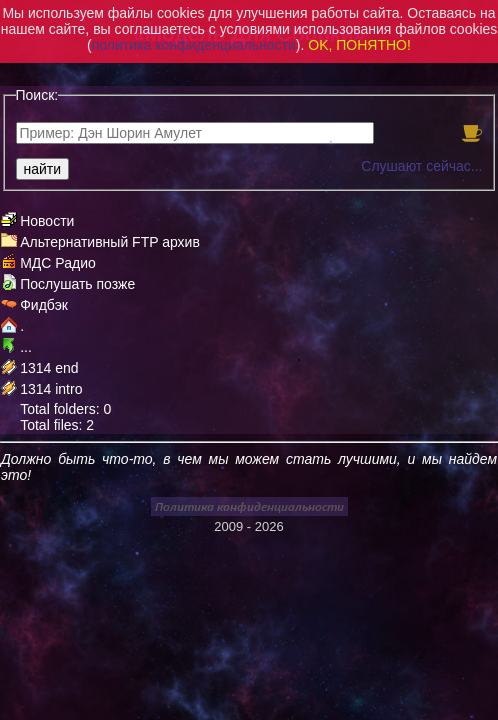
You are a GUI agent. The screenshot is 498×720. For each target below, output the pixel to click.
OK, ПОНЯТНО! (359, 45)
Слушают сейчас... (421, 166)
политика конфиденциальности (194, 45)
